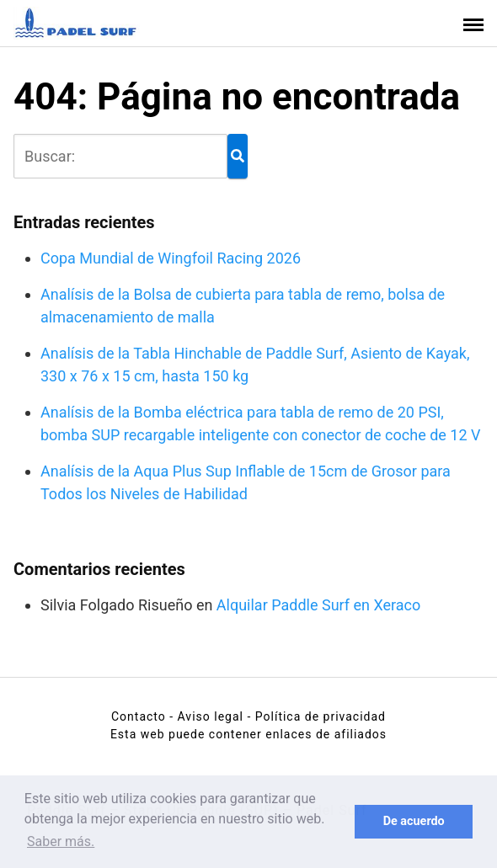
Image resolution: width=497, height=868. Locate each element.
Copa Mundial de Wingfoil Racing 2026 (171, 258)
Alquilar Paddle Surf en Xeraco (318, 605)
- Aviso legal (206, 716)
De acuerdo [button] (414, 821)
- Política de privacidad (316, 716)
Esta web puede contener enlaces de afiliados (248, 734)
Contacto (139, 716)
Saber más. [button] (61, 841)
